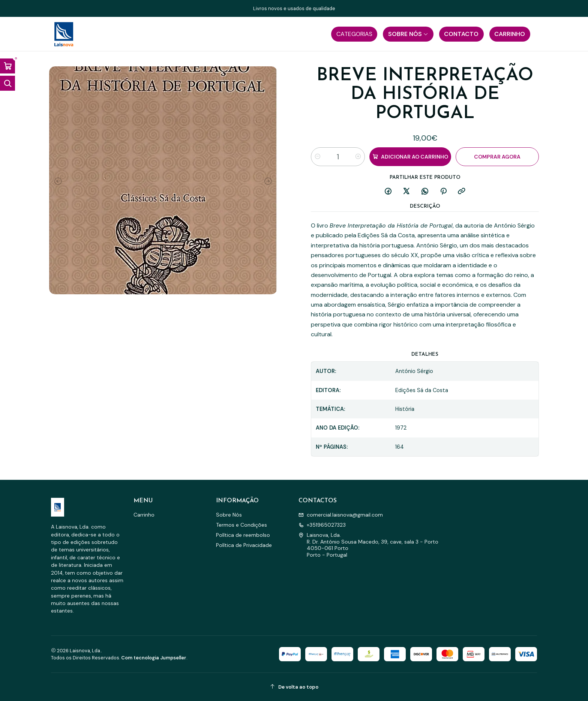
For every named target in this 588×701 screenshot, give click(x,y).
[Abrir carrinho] (7, 66)
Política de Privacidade (244, 545)
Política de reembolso (243, 535)
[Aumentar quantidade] (358, 157)
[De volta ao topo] (294, 687)
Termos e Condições (241, 525)
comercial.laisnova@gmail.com (341, 515)
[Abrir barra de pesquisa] (7, 83)
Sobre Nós (229, 515)
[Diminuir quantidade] (318, 157)
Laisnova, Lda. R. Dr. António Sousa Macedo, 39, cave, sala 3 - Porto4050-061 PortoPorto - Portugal (368, 545)
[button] (354, 34)
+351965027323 (322, 525)
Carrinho (144, 515)
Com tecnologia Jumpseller (154, 658)
